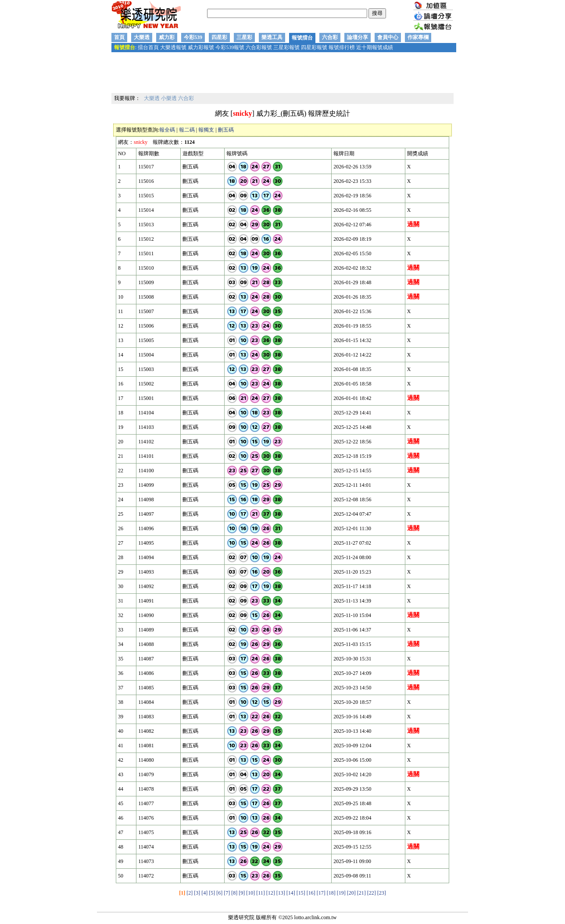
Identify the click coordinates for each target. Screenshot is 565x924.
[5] (212, 893)
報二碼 (187, 130)
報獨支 (206, 130)
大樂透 (142, 37)
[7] (227, 893)
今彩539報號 (230, 47)
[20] (351, 893)
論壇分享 (358, 37)
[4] (204, 893)
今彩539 (193, 37)
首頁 (119, 37)
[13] (281, 893)
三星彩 (244, 37)
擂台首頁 (148, 47)
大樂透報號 (173, 47)
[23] (382, 893)
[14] (291, 893)
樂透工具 (272, 37)
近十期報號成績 (375, 47)
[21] (361, 893)
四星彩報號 (314, 47)
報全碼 (167, 130)
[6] (219, 893)
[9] (242, 893)
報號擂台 (302, 38)
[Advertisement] (282, 73)
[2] (190, 893)
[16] (311, 893)
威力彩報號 (201, 47)
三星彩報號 (286, 47)
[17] (321, 893)
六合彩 (330, 37)
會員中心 (388, 37)
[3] (197, 893)
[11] (261, 893)
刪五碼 (226, 130)
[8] (234, 893)
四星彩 (219, 37)
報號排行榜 (342, 47)
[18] (331, 893)
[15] (301, 893)
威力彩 (167, 37)
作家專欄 (418, 37)
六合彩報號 (259, 47)
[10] (250, 893)
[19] (341, 893)
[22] (372, 893)
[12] (271, 893)
